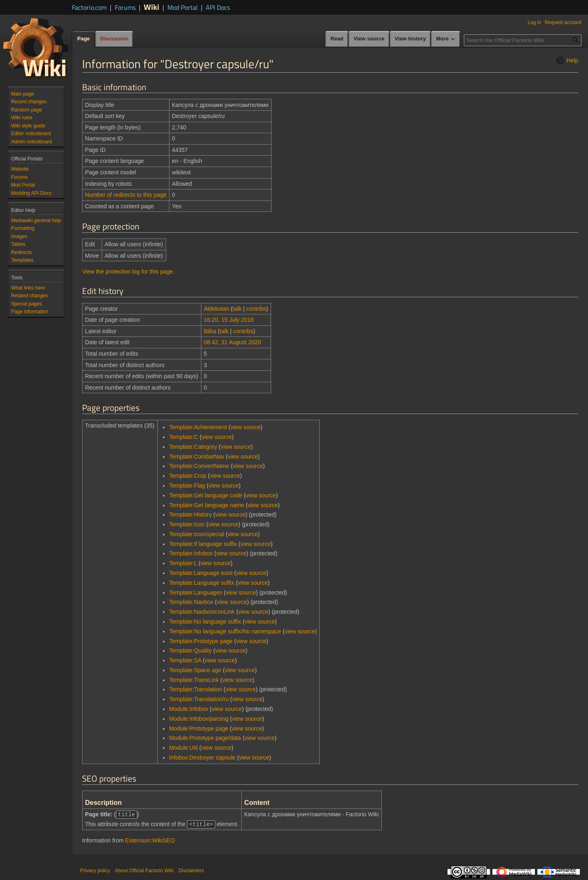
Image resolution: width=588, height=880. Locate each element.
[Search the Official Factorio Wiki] (523, 40)
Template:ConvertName (199, 466)
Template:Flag (187, 486)
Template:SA (185, 660)
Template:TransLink (194, 680)
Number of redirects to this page (126, 195)
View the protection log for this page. (128, 272)
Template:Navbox (191, 602)
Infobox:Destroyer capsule (202, 757)
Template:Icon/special (197, 534)
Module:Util (183, 748)
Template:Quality (190, 651)
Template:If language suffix (203, 544)
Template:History (190, 515)
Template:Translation (195, 689)
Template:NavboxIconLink (202, 612)
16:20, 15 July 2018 (229, 320)
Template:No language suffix (205, 622)
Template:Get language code (206, 495)
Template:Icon (187, 524)
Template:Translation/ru (199, 699)
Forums (125, 7)
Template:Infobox (191, 553)
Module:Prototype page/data (205, 738)
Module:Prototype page (199, 729)
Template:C (184, 437)
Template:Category (193, 447)
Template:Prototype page (201, 641)
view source (245, 427)
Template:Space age (195, 670)
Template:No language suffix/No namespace (225, 631)
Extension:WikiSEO (150, 840)
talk (237, 309)
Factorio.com (89, 7)
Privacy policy (95, 870)
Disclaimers (191, 870)
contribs (256, 309)
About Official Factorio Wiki (144, 870)
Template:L (183, 563)
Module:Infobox (189, 709)
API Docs (218, 7)
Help (566, 60)
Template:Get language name (207, 505)
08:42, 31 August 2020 (232, 342)
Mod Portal (183, 7)
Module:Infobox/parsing (199, 719)
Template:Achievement (198, 427)
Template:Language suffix (202, 583)
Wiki (151, 7)
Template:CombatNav (197, 457)
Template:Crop (188, 476)
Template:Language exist (201, 573)
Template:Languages (196, 593)
